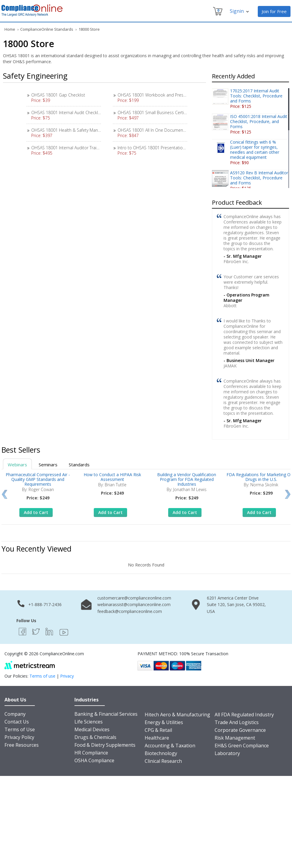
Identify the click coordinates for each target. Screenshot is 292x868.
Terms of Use (20, 729)
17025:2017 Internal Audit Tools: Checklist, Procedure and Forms (256, 96)
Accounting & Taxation (170, 746)
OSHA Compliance (94, 760)
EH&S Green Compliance (242, 746)
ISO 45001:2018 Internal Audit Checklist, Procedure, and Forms (259, 121)
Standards (79, 465)
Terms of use (42, 676)
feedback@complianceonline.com (130, 611)
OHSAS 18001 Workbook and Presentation (159, 95)
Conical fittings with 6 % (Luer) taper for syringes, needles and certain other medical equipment (255, 150)
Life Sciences (89, 722)
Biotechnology (161, 753)
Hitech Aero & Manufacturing (177, 715)
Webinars (17, 465)
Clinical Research (163, 761)
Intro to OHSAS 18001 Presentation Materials (161, 148)
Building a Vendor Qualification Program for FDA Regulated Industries (187, 479)
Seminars (48, 465)
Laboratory (227, 753)
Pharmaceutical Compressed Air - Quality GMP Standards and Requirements (38, 479)
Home (10, 29)
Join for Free (274, 11)
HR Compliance (91, 753)
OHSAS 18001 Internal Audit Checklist (67, 112)
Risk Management (235, 738)
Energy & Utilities (164, 722)
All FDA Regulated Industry (244, 715)
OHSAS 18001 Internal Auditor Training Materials (77, 148)
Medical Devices (92, 729)
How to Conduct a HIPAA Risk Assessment (112, 477)
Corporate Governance (240, 730)
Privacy (67, 676)
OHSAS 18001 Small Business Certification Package (166, 112)
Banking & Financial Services (106, 714)
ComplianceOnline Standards (47, 29)
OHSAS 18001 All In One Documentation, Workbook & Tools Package (183, 130)
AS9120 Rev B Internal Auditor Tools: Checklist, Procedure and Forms (259, 178)
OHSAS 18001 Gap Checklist (58, 95)
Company (15, 714)
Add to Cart (36, 512)
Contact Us (17, 722)
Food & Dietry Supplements (105, 745)
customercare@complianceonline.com (134, 598)
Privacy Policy (19, 737)
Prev (4, 494)
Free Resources (22, 745)
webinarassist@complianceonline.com (134, 604)
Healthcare (157, 738)
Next (288, 494)
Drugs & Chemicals (95, 737)
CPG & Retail (158, 730)
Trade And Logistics (237, 722)
